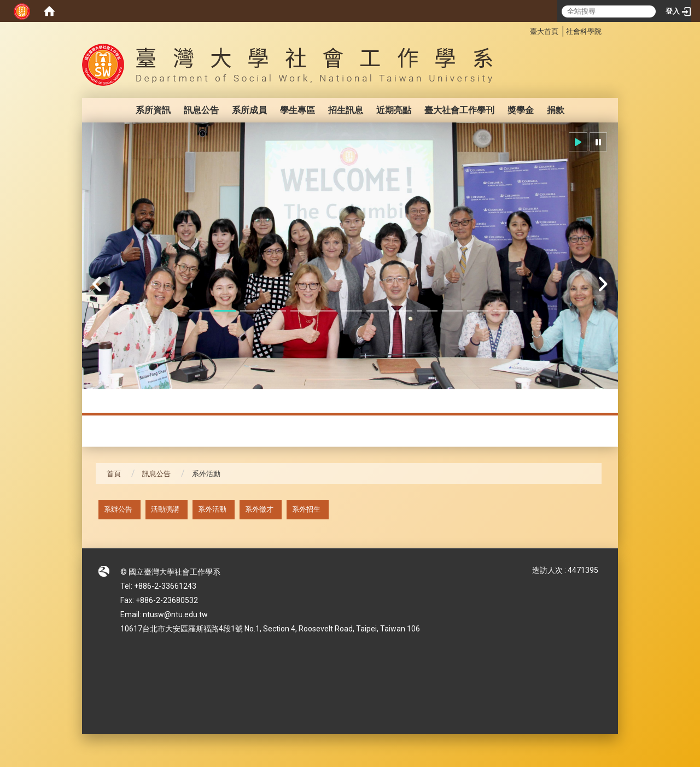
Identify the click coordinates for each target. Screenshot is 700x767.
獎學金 (521, 110)
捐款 (556, 110)
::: (524, 30)
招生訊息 (346, 110)
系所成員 (249, 110)
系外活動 (212, 509)
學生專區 (297, 110)
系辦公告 (118, 509)
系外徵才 (259, 509)
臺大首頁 (544, 31)
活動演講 (165, 509)
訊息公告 (201, 110)
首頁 (114, 474)
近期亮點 (394, 110)
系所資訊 (153, 110)
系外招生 (306, 509)
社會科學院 (584, 31)
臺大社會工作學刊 (459, 110)
